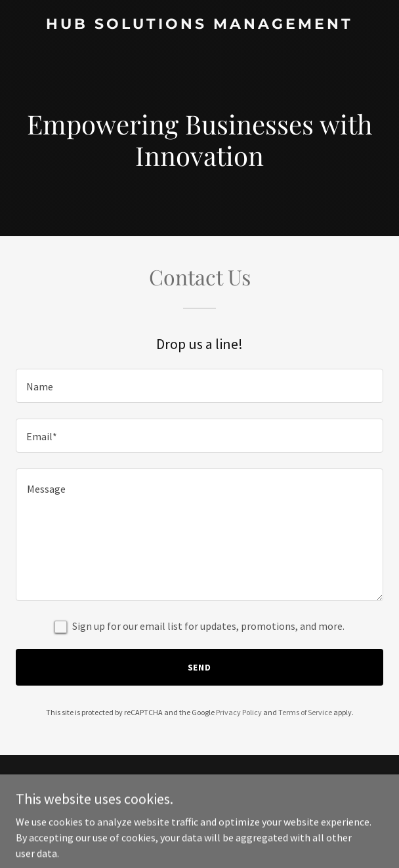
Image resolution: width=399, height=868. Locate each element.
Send (200, 667)
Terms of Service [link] (305, 712)
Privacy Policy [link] (239, 712)
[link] (199, 25)
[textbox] (199, 386)
